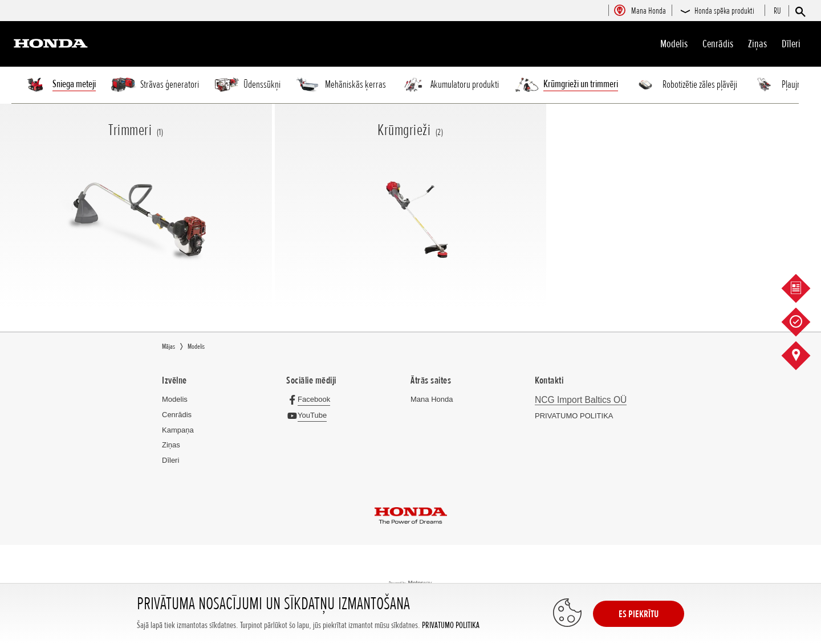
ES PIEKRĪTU (639, 614)
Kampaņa (178, 430)
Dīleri (791, 44)
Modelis (674, 44)
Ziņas (757, 44)
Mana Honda (432, 399)
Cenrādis (718, 44)
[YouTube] (309, 415)
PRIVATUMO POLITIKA (451, 625)
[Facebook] (311, 399)
